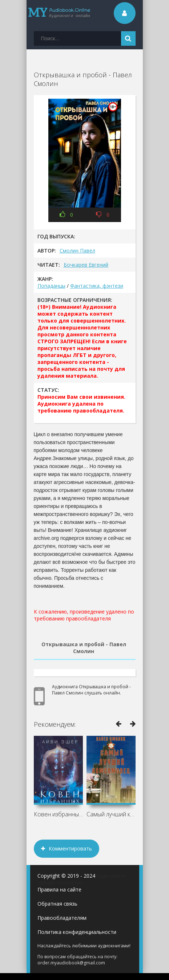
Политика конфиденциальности (77, 932)
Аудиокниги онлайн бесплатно (81, 879)
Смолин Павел (77, 251)
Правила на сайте (59, 889)
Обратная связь (57, 904)
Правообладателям (62, 918)
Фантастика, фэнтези (97, 286)
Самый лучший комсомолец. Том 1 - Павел (111, 814)
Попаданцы (51, 286)
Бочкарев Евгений (86, 265)
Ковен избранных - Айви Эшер (58, 814)
